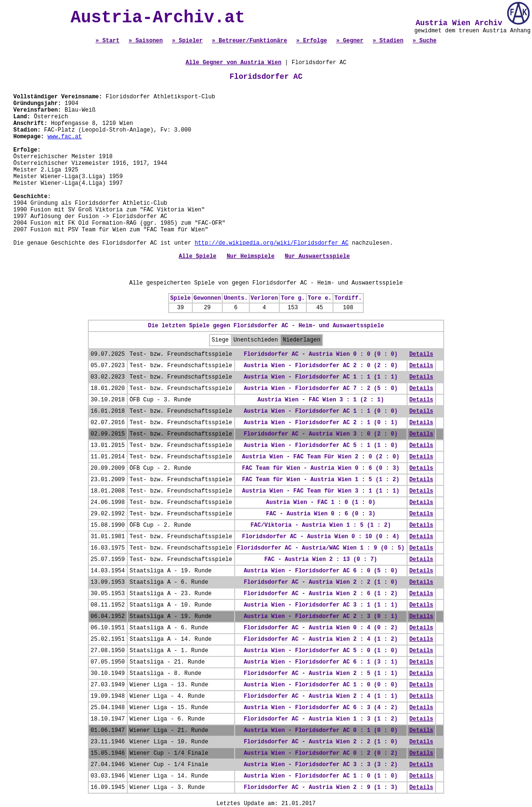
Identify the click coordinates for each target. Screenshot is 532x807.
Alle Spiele (197, 256)
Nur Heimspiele (251, 256)
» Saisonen (146, 41)
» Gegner (350, 41)
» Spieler (187, 41)
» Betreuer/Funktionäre (249, 41)
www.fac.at (65, 137)
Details (421, 354)
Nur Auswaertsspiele (318, 256)
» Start (107, 41)
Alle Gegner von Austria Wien (234, 63)
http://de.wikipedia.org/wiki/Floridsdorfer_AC (272, 243)
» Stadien (388, 41)
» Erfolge (312, 41)
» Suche (424, 41)
